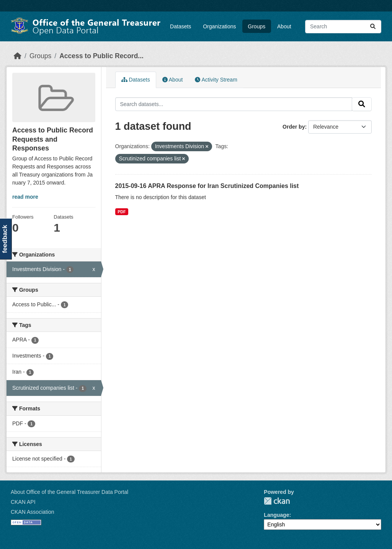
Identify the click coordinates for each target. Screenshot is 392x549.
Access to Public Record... (101, 56)
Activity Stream (216, 80)
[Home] (18, 56)
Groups (256, 26)
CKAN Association (33, 512)
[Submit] (373, 27)
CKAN (277, 501)
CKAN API (23, 502)
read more (25, 197)
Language (276, 515)
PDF (122, 212)
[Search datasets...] (343, 27)
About (284, 26)
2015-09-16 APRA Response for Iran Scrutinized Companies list (207, 186)
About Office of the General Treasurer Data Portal (69, 492)
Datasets (180, 26)
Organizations (219, 26)
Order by (294, 127)
